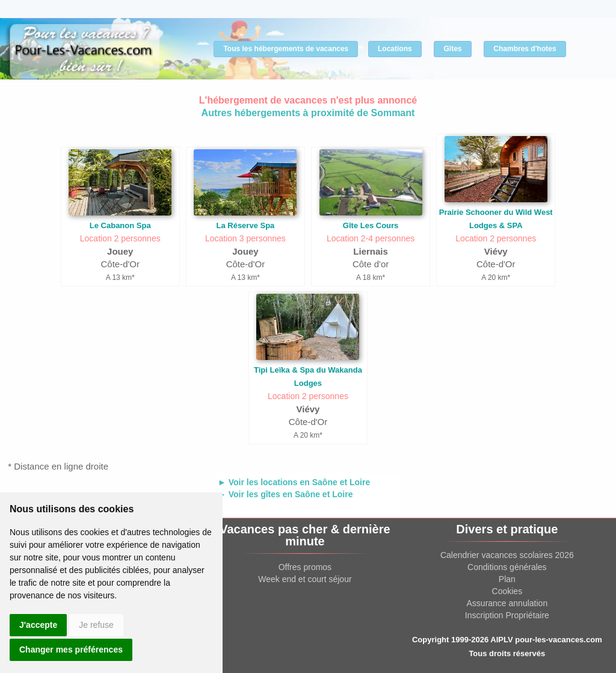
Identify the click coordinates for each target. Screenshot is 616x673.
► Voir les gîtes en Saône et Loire (285, 494)
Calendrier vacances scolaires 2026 (507, 555)
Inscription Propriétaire (507, 615)
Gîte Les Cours (371, 225)
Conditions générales (507, 567)
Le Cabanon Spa (120, 225)
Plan (507, 579)
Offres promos (305, 567)
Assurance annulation (507, 603)
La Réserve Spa (245, 225)
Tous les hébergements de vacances (286, 49)
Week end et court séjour (305, 579)
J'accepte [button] (38, 625)
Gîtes (452, 49)
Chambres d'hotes (525, 49)
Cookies (507, 591)
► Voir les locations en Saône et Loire (294, 482)
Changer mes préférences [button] (71, 650)
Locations (395, 49)
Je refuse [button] (96, 625)
